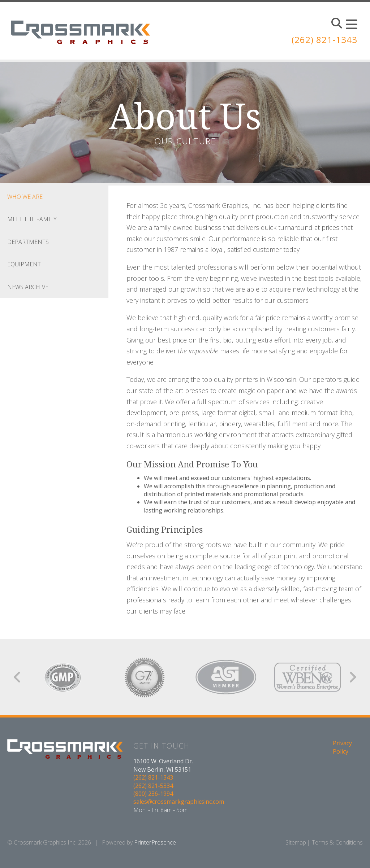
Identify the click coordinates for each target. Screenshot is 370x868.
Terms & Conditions (337, 842)
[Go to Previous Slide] (18, 677)
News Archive (28, 287)
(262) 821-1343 (324, 40)
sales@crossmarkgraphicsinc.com (179, 802)
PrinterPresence (155, 842)
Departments (28, 242)
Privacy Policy (342, 747)
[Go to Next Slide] (352, 677)
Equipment (24, 264)
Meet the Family (32, 219)
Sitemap (296, 842)
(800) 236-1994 (153, 794)
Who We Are (25, 197)
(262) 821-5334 (153, 786)
